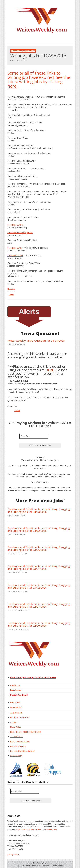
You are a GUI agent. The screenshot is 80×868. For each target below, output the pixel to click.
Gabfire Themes (58, 866)
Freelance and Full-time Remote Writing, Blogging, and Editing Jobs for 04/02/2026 (39, 529)
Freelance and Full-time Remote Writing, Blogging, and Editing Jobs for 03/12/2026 (39, 586)
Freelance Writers (15, 225)
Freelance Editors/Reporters (20, 233)
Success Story (16, 756)
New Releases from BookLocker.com (26, 732)
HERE (50, 370)
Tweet (11, 294)
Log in (18, 866)
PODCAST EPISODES (20, 718)
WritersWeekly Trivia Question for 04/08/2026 (36, 341)
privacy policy (13, 854)
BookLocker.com (22, 829)
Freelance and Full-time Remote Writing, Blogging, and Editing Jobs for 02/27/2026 (39, 605)
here (12, 86)
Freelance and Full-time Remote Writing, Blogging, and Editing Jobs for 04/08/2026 (39, 510)
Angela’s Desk (16, 713)
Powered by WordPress (31, 866)
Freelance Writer (15, 248)
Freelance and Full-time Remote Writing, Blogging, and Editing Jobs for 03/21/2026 (39, 567)
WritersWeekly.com (43, 863)
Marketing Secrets (18, 746)
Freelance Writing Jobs (23, 51)
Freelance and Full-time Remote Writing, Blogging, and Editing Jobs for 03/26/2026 (39, 548)
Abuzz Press (36, 829)
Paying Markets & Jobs (20, 741)
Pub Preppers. (51, 829)
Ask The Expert (17, 737)
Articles (13, 722)
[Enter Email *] (34, 436)
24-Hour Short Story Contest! (22, 751)
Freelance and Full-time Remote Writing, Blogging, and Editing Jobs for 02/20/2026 (39, 624)
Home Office (16, 727)
